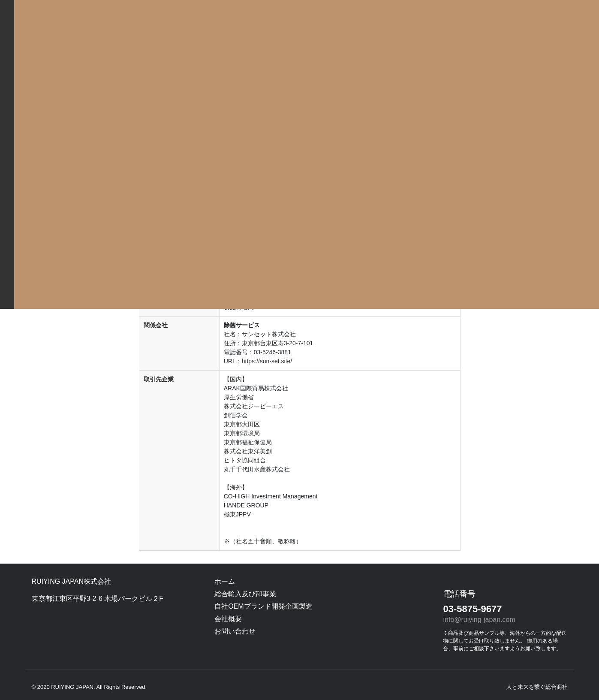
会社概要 (228, 619)
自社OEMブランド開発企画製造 (263, 606)
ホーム (225, 581)
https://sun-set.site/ (267, 361)
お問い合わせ (235, 631)
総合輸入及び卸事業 (245, 594)
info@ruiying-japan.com (479, 620)
